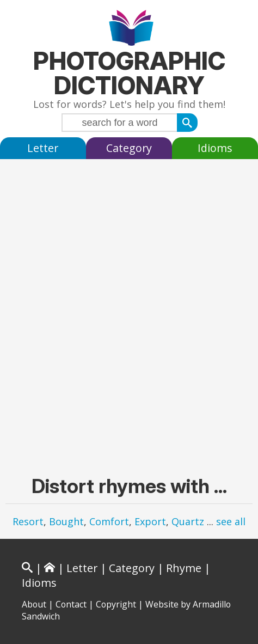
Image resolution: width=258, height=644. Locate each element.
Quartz (188, 521)
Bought (66, 521)
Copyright (116, 604)
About (34, 604)
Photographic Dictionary (129, 73)
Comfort (109, 521)
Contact (71, 604)
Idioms (215, 148)
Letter (43, 148)
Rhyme (184, 568)
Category (129, 148)
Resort (28, 521)
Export (150, 521)
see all (231, 521)
